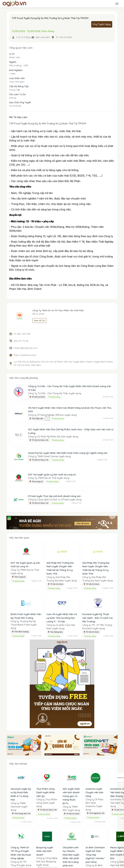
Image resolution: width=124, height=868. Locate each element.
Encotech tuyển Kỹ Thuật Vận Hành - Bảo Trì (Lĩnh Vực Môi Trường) (98, 618)
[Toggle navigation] (117, 4)
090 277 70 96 (21, 341)
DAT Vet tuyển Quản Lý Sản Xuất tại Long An (52, 475)
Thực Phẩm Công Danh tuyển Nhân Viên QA (46, 793)
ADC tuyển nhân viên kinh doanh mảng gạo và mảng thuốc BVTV (71, 796)
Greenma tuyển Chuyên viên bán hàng (94, 793)
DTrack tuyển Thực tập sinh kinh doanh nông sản (54, 496)
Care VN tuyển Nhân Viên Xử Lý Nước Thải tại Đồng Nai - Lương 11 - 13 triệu (62, 618)
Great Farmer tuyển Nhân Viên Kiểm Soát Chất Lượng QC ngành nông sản (68, 453)
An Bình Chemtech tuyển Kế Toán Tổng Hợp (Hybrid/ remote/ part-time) (95, 855)
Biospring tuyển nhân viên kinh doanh (45, 851)
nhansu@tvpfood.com (25, 348)
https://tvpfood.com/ (25, 355)
